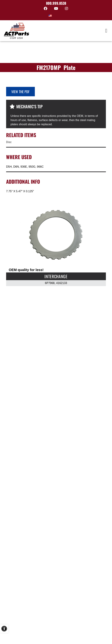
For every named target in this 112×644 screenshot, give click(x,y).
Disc (9, 142)
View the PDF (20, 92)
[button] (106, 31)
